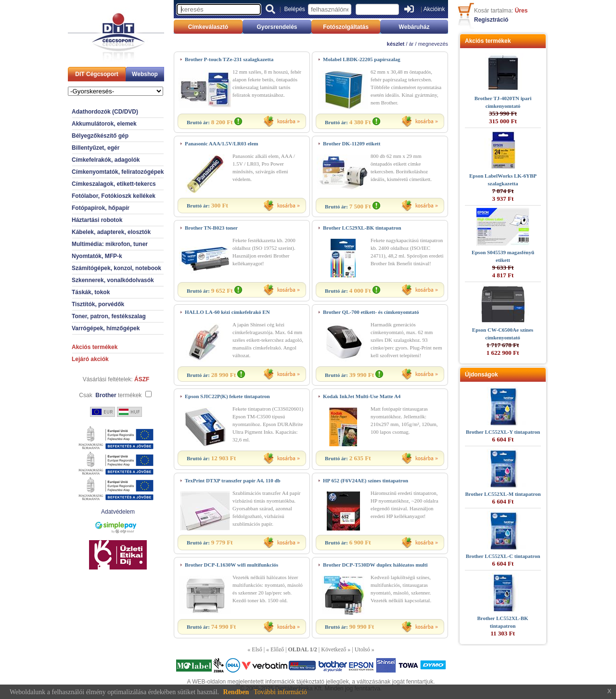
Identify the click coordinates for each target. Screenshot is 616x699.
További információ (280, 692)
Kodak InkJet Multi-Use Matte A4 (362, 396)
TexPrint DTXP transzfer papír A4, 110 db (233, 480)
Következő (334, 649)
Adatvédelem (118, 512)
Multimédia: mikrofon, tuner (110, 244)
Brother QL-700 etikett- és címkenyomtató (371, 312)
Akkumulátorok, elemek (104, 124)
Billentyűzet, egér (96, 148)
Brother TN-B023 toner (211, 228)
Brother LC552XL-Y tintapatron (503, 432)
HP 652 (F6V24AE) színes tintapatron (366, 480)
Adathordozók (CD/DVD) (105, 112)
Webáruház (414, 27)
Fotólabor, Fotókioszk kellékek (114, 196)
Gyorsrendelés (277, 27)
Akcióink (434, 9)
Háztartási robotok (97, 220)
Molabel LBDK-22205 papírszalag (362, 59)
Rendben (236, 692)
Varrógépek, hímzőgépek (106, 328)
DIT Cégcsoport (96, 74)
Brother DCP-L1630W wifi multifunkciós (231, 565)
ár (411, 44)
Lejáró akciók (90, 359)
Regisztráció (491, 20)
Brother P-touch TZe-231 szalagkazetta (229, 59)
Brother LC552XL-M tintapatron (503, 494)
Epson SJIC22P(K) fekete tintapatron (227, 396)
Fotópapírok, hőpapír (101, 208)
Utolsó (362, 649)
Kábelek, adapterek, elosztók (111, 232)
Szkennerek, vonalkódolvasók (113, 280)
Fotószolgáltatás (346, 27)
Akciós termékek (95, 347)
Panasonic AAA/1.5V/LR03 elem (221, 143)
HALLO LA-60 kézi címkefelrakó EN (227, 312)
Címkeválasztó (208, 27)
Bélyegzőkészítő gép (100, 136)
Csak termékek (110, 395)
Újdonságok (481, 375)
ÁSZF (142, 379)
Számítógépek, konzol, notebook (116, 268)
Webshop (145, 74)
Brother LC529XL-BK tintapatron (362, 228)
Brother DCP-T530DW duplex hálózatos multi (375, 565)
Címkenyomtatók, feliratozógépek (118, 172)
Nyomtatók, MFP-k (97, 256)
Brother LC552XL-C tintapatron (503, 556)
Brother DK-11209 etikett (352, 143)
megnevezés (433, 44)
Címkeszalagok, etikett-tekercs (114, 184)
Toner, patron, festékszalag (109, 316)
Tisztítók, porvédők (98, 304)
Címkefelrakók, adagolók (106, 160)
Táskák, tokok (91, 292)
